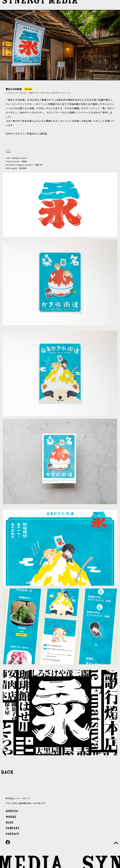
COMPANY (13, 828)
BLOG (9, 823)
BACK (7, 772)
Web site (28, 89)
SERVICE (12, 811)
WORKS (11, 817)
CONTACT (12, 834)
